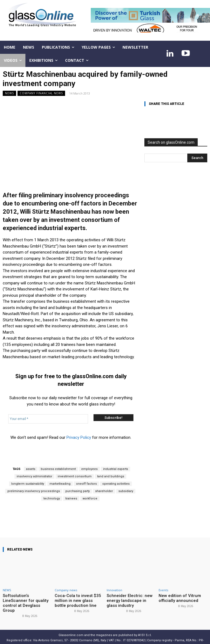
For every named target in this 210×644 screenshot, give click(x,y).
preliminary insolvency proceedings (34, 491)
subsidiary (126, 491)
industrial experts (116, 469)
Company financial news (41, 93)
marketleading (60, 484)
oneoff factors (86, 484)
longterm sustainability (28, 484)
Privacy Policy (79, 437)
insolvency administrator (34, 476)
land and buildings (111, 476)
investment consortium (75, 476)
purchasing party (78, 491)
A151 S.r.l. (145, 628)
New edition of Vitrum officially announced (176, 597)
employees (89, 469)
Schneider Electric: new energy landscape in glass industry (128, 599)
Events (163, 590)
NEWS (9, 93)
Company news (66, 590)
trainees (71, 499)
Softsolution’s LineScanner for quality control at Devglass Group (27, 599)
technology (52, 499)
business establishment (58, 469)
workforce (90, 499)
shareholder (104, 491)
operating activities (116, 484)
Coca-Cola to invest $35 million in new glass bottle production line (75, 599)
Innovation (114, 590)
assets (31, 469)
